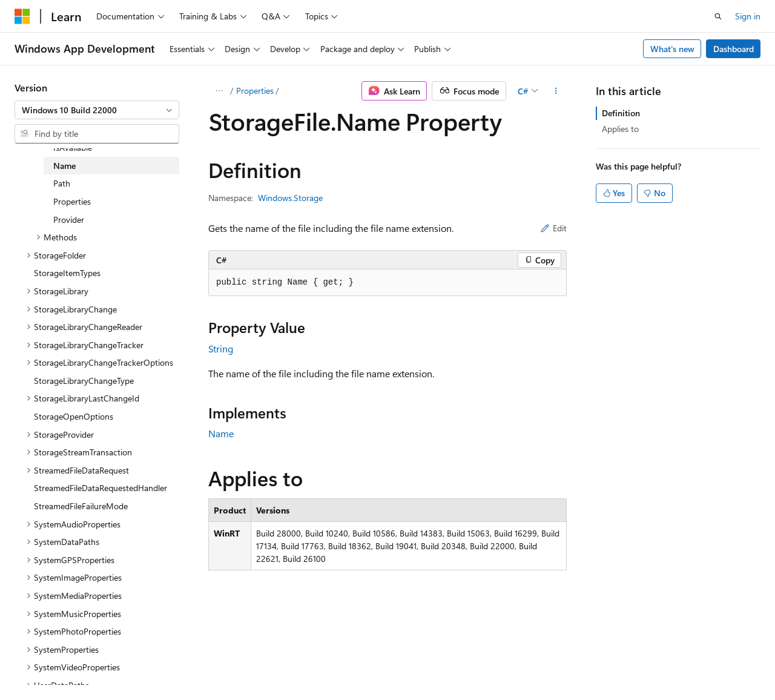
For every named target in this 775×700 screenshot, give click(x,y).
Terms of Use (325, 663)
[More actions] (556, 91)
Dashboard (734, 49)
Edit (554, 228)
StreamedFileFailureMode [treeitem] (81, 506)
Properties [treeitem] (72, 201)
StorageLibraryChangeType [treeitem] (84, 381)
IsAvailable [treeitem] (73, 147)
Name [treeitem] (64, 166)
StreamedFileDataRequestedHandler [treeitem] (101, 488)
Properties (255, 91)
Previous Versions (110, 663)
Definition (621, 113)
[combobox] (97, 110)
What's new (672, 49)
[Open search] (718, 16)
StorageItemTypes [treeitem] (67, 273)
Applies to (620, 129)
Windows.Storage (290, 198)
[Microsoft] (22, 16)
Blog (165, 663)
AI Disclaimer (39, 663)
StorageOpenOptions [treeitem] (74, 416)
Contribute (217, 663)
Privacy (265, 663)
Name (221, 433)
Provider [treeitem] (69, 220)
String (221, 348)
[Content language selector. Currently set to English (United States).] (70, 634)
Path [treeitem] (62, 183)
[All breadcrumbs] (219, 91)
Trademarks (384, 663)
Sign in (748, 16)
